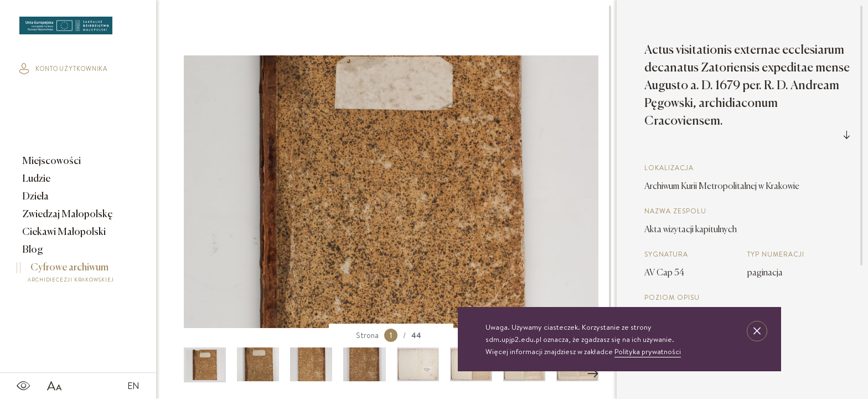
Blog (32, 250)
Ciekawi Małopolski (63, 232)
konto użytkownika (63, 69)
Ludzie (35, 179)
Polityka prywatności (648, 351)
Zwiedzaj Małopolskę (67, 214)
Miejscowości (51, 161)
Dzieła (35, 197)
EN (133, 386)
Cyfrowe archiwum (71, 274)
